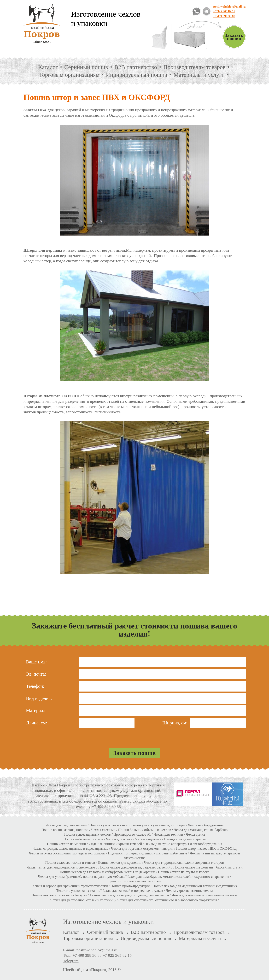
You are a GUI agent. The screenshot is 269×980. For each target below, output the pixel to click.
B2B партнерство (136, 67)
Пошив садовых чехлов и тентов (70, 862)
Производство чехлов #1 (132, 834)
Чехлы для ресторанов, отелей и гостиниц (82, 900)
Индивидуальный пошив (137, 75)
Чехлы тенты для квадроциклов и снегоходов (61, 867)
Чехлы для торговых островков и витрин (142, 848)
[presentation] (134, 737)
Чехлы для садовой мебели (66, 825)
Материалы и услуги (199, 75)
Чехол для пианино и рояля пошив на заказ (205, 895)
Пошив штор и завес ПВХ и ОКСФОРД (206, 848)
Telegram (71, 961)
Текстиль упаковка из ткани (77, 891)
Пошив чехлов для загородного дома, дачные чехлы (129, 895)
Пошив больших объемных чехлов (145, 830)
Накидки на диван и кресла (185, 839)
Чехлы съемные (103, 830)
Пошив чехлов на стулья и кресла (184, 872)
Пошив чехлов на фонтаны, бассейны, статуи (208, 867)
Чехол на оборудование (206, 825)
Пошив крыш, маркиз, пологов (65, 830)
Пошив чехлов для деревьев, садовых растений (134, 867)
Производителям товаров (194, 67)
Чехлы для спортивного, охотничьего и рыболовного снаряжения (167, 900)
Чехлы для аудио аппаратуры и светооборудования (183, 844)
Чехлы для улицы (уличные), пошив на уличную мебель (81, 877)
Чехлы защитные (148, 839)
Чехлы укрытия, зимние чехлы (189, 891)
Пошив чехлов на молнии (66, 844)
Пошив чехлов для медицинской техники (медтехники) (195, 886)
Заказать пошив (234, 37)
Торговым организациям (69, 75)
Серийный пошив (86, 67)
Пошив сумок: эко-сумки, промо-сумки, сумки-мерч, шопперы (137, 825)
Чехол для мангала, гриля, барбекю (201, 830)
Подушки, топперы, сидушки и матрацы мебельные (147, 853)
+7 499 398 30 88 (224, 16)
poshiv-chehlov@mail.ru (229, 7)
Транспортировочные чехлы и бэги (134, 881)
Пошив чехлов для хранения (120, 862)
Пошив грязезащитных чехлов (87, 834)
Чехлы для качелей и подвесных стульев (132, 891)
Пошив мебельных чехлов (83, 839)
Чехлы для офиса (119, 839)
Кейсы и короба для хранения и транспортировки (70, 886)
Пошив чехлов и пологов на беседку (59, 895)
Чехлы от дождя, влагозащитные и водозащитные (70, 848)
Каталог (48, 67)
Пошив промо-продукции (130, 886)
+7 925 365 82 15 (224, 11)
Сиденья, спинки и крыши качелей (115, 844)
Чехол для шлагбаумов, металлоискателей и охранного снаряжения (178, 877)
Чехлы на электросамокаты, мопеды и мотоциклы (67, 853)
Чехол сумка (195, 834)
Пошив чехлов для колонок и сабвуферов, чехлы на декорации (107, 872)
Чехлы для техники (168, 834)
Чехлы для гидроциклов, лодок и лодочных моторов (184, 862)
